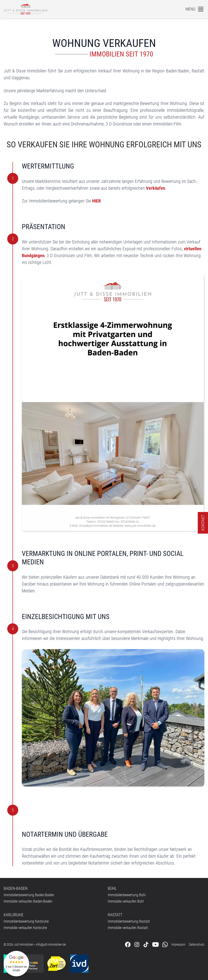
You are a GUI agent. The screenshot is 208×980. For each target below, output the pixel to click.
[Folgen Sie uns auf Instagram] (137, 944)
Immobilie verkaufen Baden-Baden (28, 901)
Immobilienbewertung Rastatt (129, 921)
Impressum (178, 944)
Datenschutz (197, 944)
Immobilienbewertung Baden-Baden (29, 895)
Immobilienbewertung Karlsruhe (26, 921)
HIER (96, 201)
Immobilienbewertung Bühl (127, 895)
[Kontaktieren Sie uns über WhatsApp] (165, 944)
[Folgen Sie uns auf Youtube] (155, 944)
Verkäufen (156, 188)
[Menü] (195, 9)
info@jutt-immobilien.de (51, 944)
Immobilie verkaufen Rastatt (128, 928)
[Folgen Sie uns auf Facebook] (128, 944)
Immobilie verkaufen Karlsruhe (25, 928)
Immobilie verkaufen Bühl (126, 901)
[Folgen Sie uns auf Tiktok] (146, 944)
